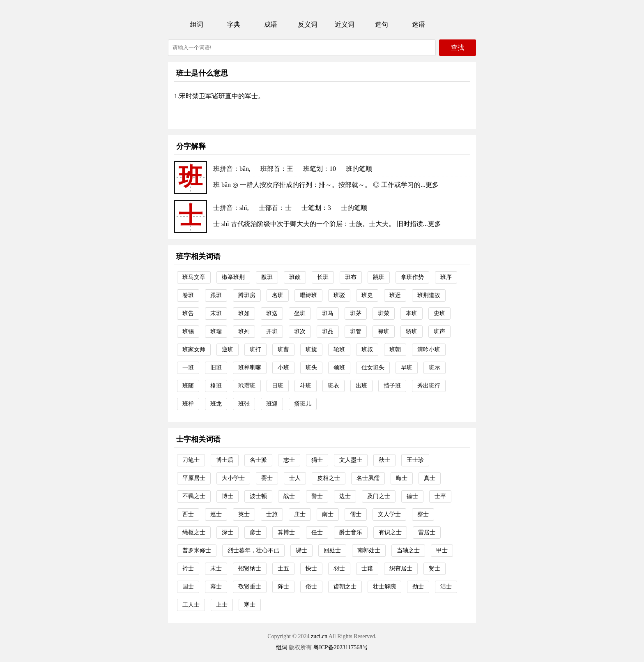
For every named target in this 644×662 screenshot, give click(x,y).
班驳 (339, 295)
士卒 (440, 496)
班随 (188, 386)
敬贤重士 (250, 587)
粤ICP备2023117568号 (341, 647)
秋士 (384, 460)
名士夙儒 (368, 478)
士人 (295, 478)
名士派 (258, 460)
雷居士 (427, 532)
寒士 (250, 605)
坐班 (300, 313)
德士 (412, 496)
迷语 (419, 24)
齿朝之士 (345, 587)
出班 (361, 386)
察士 (423, 514)
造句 (382, 24)
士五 (283, 569)
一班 (188, 368)
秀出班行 (429, 386)
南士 (328, 514)
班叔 (367, 349)
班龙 (216, 404)
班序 (446, 277)
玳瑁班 (247, 386)
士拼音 (223, 208)
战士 (289, 496)
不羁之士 (194, 496)
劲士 (418, 587)
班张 (244, 404)
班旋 (311, 349)
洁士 (446, 587)
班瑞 (216, 331)
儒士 (356, 514)
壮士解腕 (384, 587)
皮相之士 (329, 478)
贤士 (435, 569)
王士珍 (415, 460)
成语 (271, 24)
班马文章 (194, 277)
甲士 (442, 550)
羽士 (339, 569)
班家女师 (194, 349)
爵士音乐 (351, 532)
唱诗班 (308, 295)
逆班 (228, 349)
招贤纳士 (250, 569)
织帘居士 (401, 569)
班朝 (395, 349)
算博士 (286, 532)
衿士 (188, 569)
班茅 (356, 313)
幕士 (216, 587)
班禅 (188, 404)
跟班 (216, 295)
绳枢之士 (194, 532)
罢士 (267, 478)
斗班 (306, 386)
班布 (351, 277)
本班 (412, 313)
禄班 (384, 331)
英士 (244, 514)
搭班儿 (303, 404)
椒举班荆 (233, 277)
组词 (197, 24)
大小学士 (233, 478)
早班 (407, 368)
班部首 (270, 169)
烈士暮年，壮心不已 (253, 550)
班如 (244, 313)
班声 (439, 331)
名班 (278, 295)
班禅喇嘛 (250, 368)
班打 (255, 349)
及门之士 (379, 496)
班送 (272, 313)
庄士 (300, 514)
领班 (339, 368)
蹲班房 (247, 295)
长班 (323, 277)
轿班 (412, 331)
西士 (188, 514)
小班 (283, 368)
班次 (300, 331)
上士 (222, 605)
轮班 (339, 349)
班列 (244, 331)
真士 (430, 478)
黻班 (267, 277)
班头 (311, 368)
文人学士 (389, 514)
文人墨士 (351, 460)
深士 (228, 532)
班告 (188, 313)
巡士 (216, 514)
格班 (216, 386)
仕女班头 (373, 368)
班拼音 (223, 169)
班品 (328, 331)
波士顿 (258, 496)
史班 (439, 313)
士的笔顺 (354, 208)
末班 (216, 313)
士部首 (269, 208)
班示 (435, 368)
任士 (317, 532)
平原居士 (194, 478)
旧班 (216, 368)
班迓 (395, 295)
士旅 (272, 514)
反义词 (308, 24)
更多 (432, 185)
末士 (216, 569)
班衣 (333, 386)
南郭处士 (369, 550)
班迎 (272, 404)
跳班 (379, 277)
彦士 (255, 532)
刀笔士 (191, 460)
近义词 (345, 24)
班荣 (384, 313)
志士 (289, 460)
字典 (234, 24)
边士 (345, 496)
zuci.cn (319, 636)
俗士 (311, 587)
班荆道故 (429, 295)
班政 (295, 277)
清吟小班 (429, 349)
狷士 (317, 460)
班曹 (283, 349)
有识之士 (390, 532)
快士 (311, 569)
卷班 (188, 295)
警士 (317, 496)
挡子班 (392, 386)
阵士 (283, 587)
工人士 (191, 605)
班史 (367, 295)
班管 (356, 331)
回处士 (332, 550)
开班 (272, 331)
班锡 (188, 331)
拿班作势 (412, 277)
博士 (228, 496)
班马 (328, 313)
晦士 (402, 478)
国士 (188, 587)
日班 (278, 386)
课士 (301, 550)
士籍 (367, 569)
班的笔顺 (359, 169)
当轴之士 (408, 550)
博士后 (225, 460)
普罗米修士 (197, 550)
